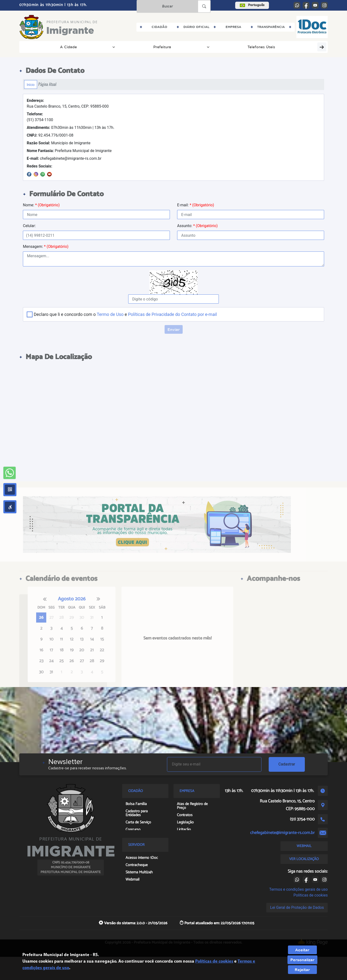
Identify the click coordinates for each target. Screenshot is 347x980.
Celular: (29, 226)
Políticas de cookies (311, 895)
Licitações (168, 47)
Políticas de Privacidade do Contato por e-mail (172, 314)
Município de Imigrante (59, 143)
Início (31, 84)
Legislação (234, 47)
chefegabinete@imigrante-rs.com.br (64, 158)
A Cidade (40, 47)
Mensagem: (46, 247)
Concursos (200, 47)
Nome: (41, 205)
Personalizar (302, 960)
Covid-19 (310, 47)
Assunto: (197, 226)
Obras (139, 47)
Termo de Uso (110, 314)
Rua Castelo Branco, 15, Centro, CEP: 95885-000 (68, 103)
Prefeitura (71, 47)
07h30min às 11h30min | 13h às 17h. (71, 128)
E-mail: (196, 205)
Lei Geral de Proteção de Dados (297, 907)
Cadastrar (287, 764)
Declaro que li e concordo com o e (125, 314)
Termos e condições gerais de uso (298, 889)
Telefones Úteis (105, 47)
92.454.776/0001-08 (50, 135)
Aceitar (302, 950)
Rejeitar (302, 970)
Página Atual (47, 84)
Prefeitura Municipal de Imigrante (69, 151)
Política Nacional (276, 47)
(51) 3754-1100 (40, 117)
